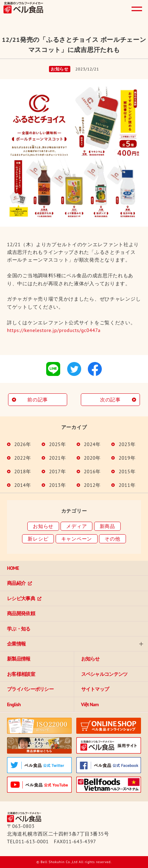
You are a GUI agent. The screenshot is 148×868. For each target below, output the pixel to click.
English (14, 704)
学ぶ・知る (19, 629)
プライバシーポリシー (30, 689)
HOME (13, 568)
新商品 (107, 526)
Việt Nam (90, 704)
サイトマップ (95, 689)
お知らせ (43, 526)
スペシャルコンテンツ (104, 674)
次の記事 (110, 400)
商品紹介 (16, 583)
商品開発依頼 (21, 613)
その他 (112, 539)
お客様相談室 (21, 674)
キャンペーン (77, 539)
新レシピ (38, 539)
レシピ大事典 (21, 598)
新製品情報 (19, 659)
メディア (76, 526)
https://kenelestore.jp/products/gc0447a (54, 330)
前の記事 (38, 400)
